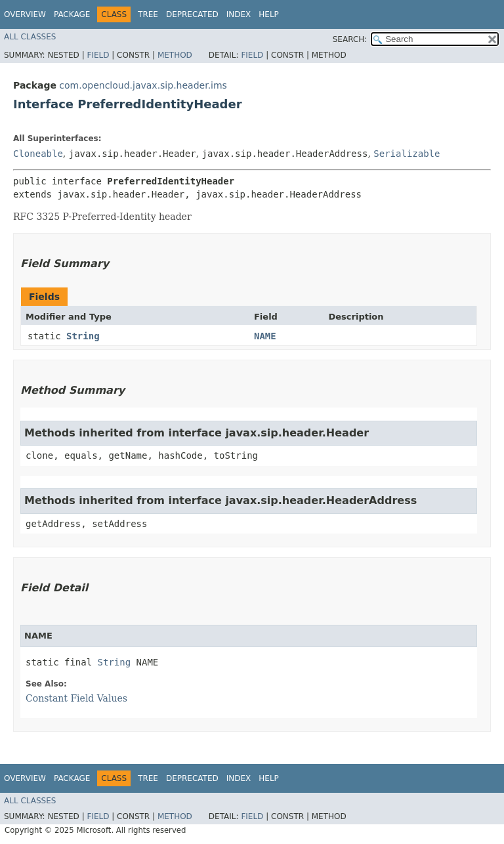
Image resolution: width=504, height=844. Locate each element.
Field (98, 55)
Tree (148, 14)
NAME (265, 336)
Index (239, 14)
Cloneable (38, 154)
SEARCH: (350, 39)
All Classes (30, 37)
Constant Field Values (76, 698)
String (83, 336)
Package (72, 14)
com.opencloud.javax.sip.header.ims (143, 85)
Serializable (407, 154)
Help (269, 14)
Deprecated (192, 14)
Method (175, 55)
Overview (25, 14)
